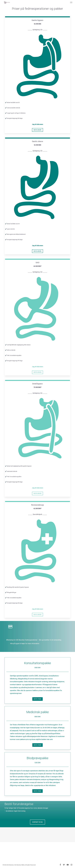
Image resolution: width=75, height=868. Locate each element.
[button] (71, 2)
